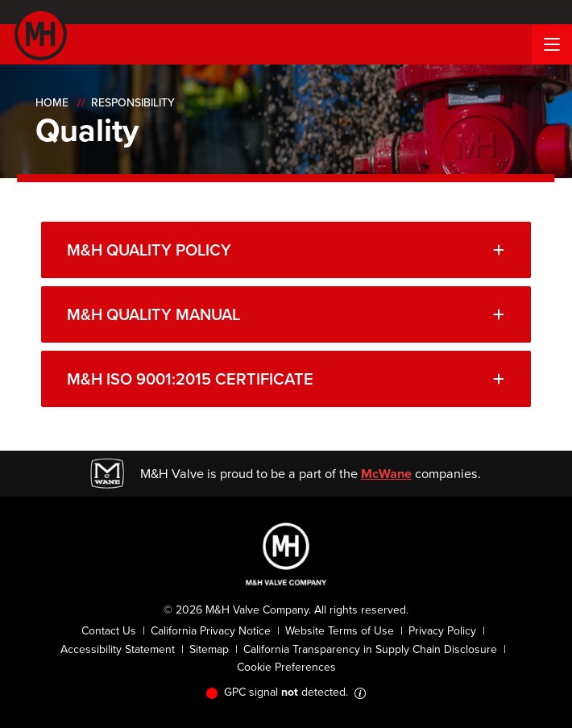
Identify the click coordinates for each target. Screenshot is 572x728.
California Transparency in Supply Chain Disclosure (370, 649)
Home (52, 103)
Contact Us (109, 631)
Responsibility (133, 103)
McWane (386, 473)
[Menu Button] (552, 44)
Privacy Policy (442, 631)
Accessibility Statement (118, 649)
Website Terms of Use (340, 631)
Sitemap (209, 649)
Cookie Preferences (286, 667)
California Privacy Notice (211, 631)
